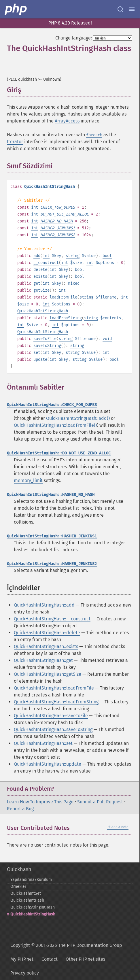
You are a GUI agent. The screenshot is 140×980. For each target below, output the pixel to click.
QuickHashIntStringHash (43, 311)
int (35, 207)
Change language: (74, 38)
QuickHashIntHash (27, 900)
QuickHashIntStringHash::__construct (52, 619)
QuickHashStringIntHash (33, 907)
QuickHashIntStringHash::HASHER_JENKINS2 (52, 564)
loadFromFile (63, 297)
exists (40, 276)
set (37, 353)
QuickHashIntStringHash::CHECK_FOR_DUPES (52, 405)
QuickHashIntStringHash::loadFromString (56, 702)
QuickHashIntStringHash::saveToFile (51, 716)
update (40, 359)
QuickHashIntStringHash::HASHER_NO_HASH (51, 495)
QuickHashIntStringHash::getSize (48, 674)
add (37, 256)
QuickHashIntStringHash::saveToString (53, 729)
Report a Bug (20, 809)
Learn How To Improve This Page (40, 802)
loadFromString (66, 318)
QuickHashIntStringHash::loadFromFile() (55, 425)
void (107, 339)
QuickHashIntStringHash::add (44, 605)
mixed (74, 283)
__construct (46, 263)
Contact (50, 959)
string (73, 256)
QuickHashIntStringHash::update (48, 764)
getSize (41, 290)
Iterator (15, 142)
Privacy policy (25, 973)
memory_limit (28, 480)
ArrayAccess (67, 121)
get (37, 283)
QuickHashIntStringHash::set (43, 743)
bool (107, 256)
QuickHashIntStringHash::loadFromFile (54, 688)
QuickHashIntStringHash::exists (46, 646)
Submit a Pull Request (100, 802)
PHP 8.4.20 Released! (70, 23)
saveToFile (45, 339)
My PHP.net (22, 959)
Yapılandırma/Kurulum (31, 880)
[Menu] (132, 9)
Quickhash (19, 869)
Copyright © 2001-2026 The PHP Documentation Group (66, 945)
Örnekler (18, 886)
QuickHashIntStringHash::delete (47, 633)
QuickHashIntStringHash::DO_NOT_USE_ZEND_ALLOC (59, 453)
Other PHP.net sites (85, 959)
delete (40, 270)
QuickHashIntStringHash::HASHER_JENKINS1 (52, 536)
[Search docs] (120, 9)
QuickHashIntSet (26, 893)
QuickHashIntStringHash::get (43, 660)
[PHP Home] (16, 9)
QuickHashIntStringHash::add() (78, 418)
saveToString (47, 346)
